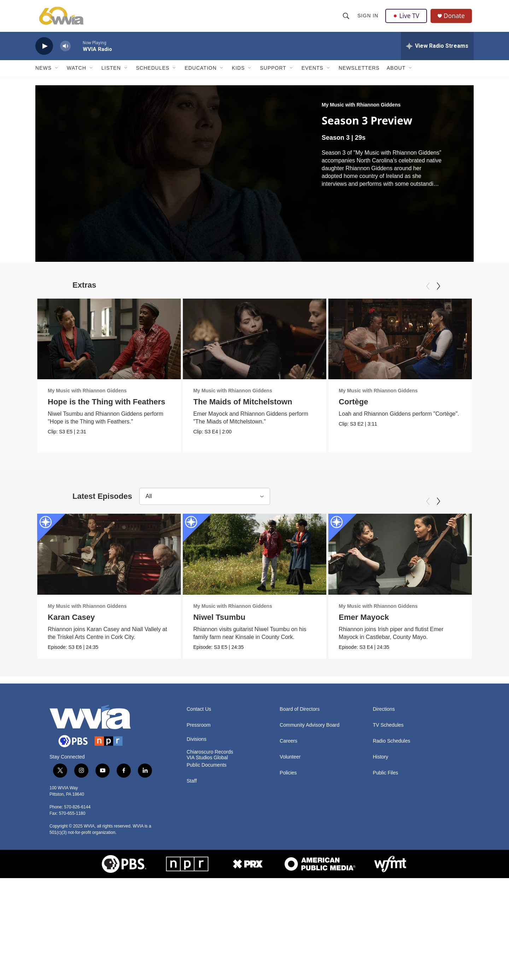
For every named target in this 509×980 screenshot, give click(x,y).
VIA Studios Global (207, 853)
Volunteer (290, 852)
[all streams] (437, 51)
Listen (111, 74)
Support (273, 74)
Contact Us (199, 804)
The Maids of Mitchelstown (253, 407)
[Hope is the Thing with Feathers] (109, 344)
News (43, 74)
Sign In (368, 18)
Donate (456, 19)
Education (200, 74)
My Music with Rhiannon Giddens (361, 110)
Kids (238, 74)
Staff (192, 876)
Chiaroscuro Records (210, 847)
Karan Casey (71, 663)
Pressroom (199, 820)
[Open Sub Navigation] (57, 74)
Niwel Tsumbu (222, 663)
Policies (288, 868)
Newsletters (359, 74)
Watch (77, 74)
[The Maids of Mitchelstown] (265, 344)
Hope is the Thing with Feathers (106, 407)
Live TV (407, 18)
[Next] (438, 292)
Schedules (153, 74)
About (396, 74)
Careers (288, 836)
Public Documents (207, 860)
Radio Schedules (392, 836)
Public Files (386, 868)
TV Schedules (388, 820)
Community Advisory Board (309, 820)
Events (312, 74)
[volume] (65, 51)
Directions (384, 804)
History (381, 852)
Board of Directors (300, 804)
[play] (44, 51)
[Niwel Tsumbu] (258, 600)
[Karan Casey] (109, 600)
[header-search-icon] (346, 18)
